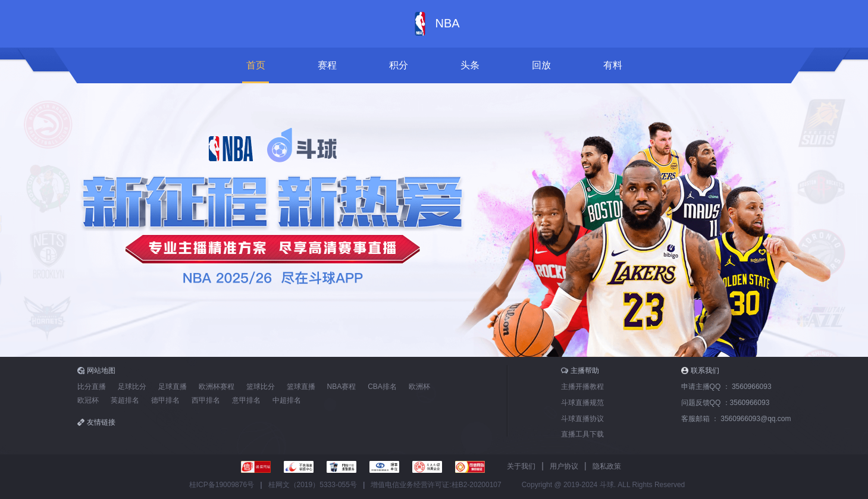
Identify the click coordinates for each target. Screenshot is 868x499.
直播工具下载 (582, 434)
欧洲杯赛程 (217, 387)
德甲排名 (165, 400)
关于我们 (521, 466)
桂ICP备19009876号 (222, 485)
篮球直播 (301, 387)
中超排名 (287, 400)
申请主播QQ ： (726, 387)
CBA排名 (382, 387)
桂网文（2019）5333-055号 (313, 485)
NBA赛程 (342, 387)
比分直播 (92, 387)
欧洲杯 (419, 387)
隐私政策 (607, 466)
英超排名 (125, 400)
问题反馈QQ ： (726, 403)
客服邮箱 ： (736, 419)
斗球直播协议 (582, 419)
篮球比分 (261, 387)
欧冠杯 (88, 400)
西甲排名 (206, 400)
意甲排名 (246, 400)
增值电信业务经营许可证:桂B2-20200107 (436, 485)
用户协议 (564, 466)
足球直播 (173, 387)
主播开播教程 (582, 387)
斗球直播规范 (582, 403)
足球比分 (132, 387)
